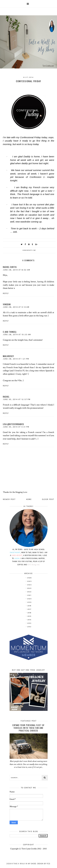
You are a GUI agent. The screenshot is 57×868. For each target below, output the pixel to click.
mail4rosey (8, 356)
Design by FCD (44, 864)
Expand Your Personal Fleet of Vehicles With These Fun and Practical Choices (28, 728)
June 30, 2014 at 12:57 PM (17, 399)
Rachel (6, 397)
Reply (6, 293)
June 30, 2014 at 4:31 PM (16, 427)
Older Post (48, 499)
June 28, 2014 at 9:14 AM (16, 307)
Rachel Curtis (10, 267)
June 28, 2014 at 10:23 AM (17, 335)
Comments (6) (29, 250)
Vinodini (7, 304)
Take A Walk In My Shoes (25, 864)
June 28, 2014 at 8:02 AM (16, 270)
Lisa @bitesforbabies (13, 424)
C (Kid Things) (10, 332)
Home (29, 499)
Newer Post (9, 499)
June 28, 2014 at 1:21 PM (16, 359)
